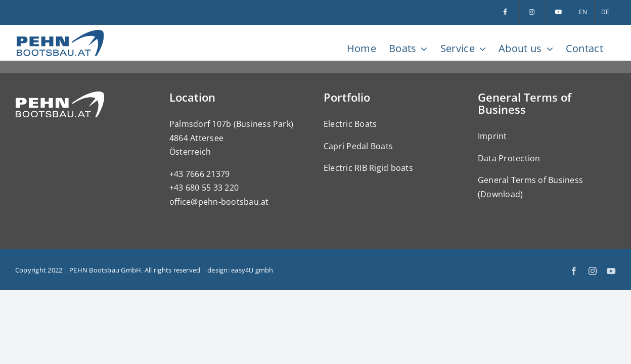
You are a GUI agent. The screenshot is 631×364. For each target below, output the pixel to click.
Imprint (492, 136)
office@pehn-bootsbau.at (219, 202)
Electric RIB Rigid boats (368, 168)
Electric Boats (350, 124)
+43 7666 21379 (199, 174)
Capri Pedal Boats (358, 146)
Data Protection (509, 158)
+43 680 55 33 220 (204, 188)
